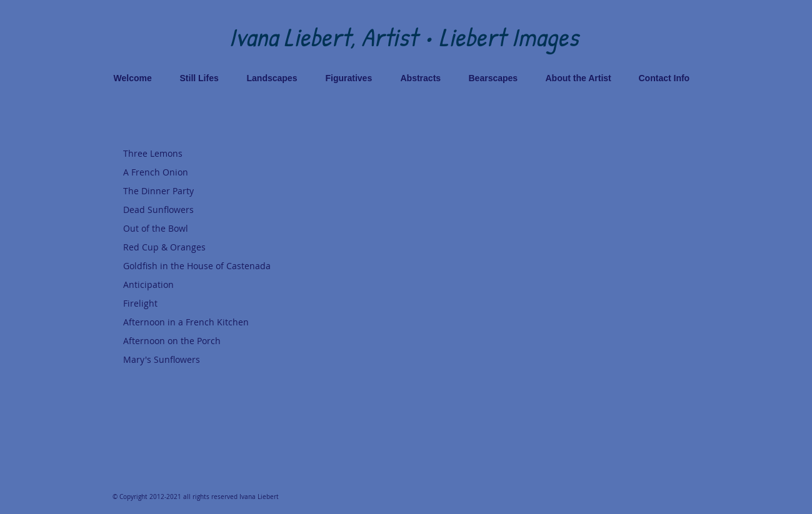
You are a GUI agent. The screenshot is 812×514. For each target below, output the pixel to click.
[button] (562, 299)
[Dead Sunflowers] (208, 210)
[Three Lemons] (208, 154)
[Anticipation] (208, 285)
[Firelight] (208, 304)
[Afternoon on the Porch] (208, 341)
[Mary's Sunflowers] (208, 360)
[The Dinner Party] (208, 191)
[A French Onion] (208, 172)
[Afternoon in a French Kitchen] (208, 322)
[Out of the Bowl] (208, 229)
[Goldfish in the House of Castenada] (208, 266)
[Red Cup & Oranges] (208, 247)
